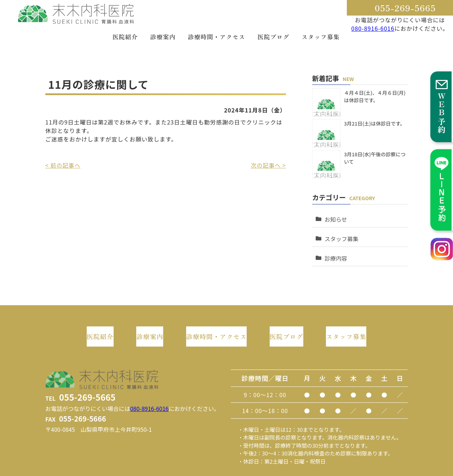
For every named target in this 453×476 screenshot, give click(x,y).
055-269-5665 (405, 8)
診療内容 (334, 247)
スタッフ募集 (321, 37)
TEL (80, 378)
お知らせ (334, 216)
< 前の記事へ (63, 165)
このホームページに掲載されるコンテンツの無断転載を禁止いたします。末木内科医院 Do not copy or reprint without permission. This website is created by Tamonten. (226, 470)
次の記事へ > (268, 165)
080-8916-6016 (373, 28)
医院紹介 (125, 37)
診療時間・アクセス (217, 37)
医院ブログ (273, 37)
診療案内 (163, 37)
